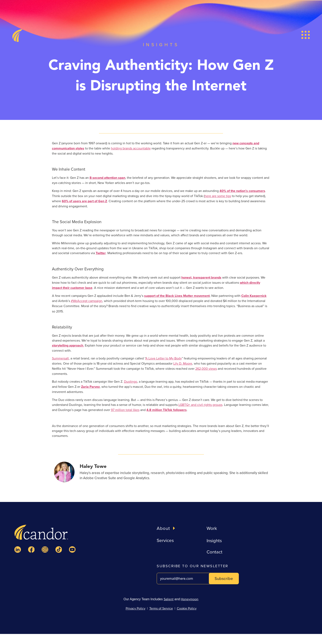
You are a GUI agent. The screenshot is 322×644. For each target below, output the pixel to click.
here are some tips (218, 196)
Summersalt (60, 358)
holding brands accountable (131, 148)
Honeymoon (190, 599)
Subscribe (224, 578)
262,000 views (206, 368)
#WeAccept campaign (87, 301)
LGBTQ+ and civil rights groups (200, 405)
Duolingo (131, 381)
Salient (169, 599)
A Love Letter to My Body (164, 358)
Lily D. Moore (183, 363)
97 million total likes (125, 410)
